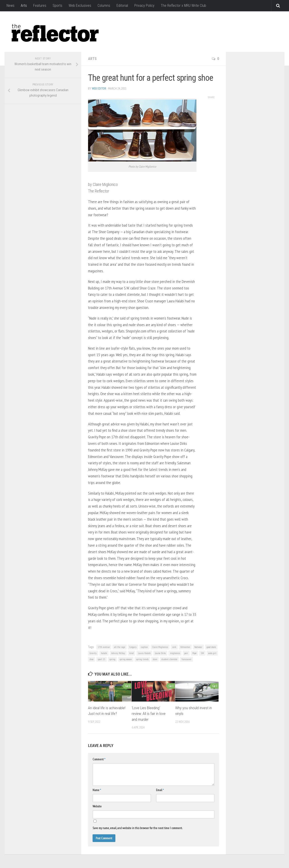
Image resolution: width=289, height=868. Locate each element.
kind (132, 653)
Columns (104, 6)
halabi (104, 653)
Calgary (133, 647)
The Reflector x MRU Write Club (183, 6)
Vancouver (186, 659)
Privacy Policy (144, 6)
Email (160, 790)
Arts (24, 6)
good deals (211, 647)
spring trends (142, 659)
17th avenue (104, 647)
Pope (194, 653)
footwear (198, 647)
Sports (57, 6)
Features (40, 6)
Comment (99, 759)
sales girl (212, 653)
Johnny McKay (118, 653)
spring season (126, 659)
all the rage (120, 647)
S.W (202, 653)
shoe (92, 659)
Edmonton (185, 647)
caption (144, 647)
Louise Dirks (160, 653)
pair (186, 653)
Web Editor (99, 88)
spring (112, 659)
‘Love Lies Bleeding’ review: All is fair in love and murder (149, 714)
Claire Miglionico (160, 647)
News (10, 6)
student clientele (169, 659)
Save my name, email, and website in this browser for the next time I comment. (138, 828)
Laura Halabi (144, 653)
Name (97, 790)
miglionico (175, 653)
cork (174, 647)
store (155, 659)
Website (97, 806)
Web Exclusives (80, 6)
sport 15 (101, 659)
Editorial (122, 6)
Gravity (93, 653)
